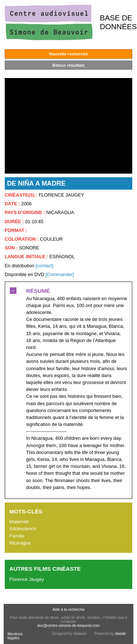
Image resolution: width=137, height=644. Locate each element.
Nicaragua (20, 543)
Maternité (19, 522)
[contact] (44, 266)
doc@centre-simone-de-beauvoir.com (68, 626)
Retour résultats (68, 65)
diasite (121, 634)
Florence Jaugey (27, 579)
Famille (17, 536)
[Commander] (60, 274)
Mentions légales (15, 636)
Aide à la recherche (68, 610)
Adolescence (23, 529)
